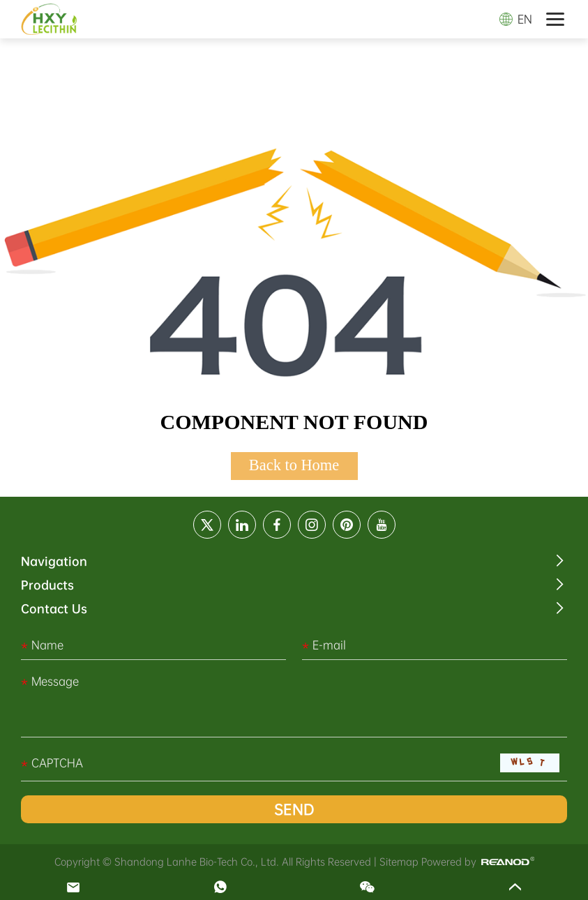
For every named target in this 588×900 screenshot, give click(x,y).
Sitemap (399, 862)
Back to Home (294, 465)
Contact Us (54, 609)
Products (47, 585)
